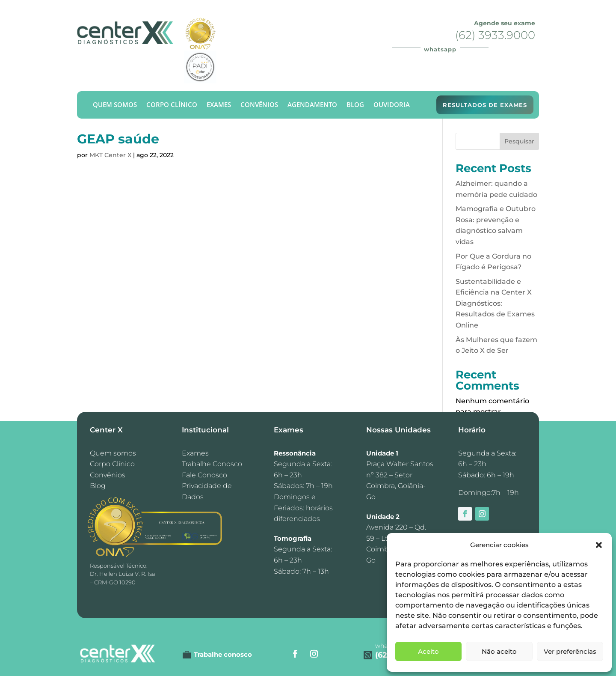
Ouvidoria (392, 105)
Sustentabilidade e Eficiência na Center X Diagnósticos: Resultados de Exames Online (495, 303)
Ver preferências (570, 651)
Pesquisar (519, 141)
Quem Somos (115, 105)
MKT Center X (110, 155)
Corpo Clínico (172, 105)
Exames (219, 105)
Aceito (428, 651)
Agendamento (312, 105)
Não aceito (499, 651)
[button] (599, 545)
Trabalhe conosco (223, 654)
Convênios (259, 105)
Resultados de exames (485, 105)
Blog (355, 105)
